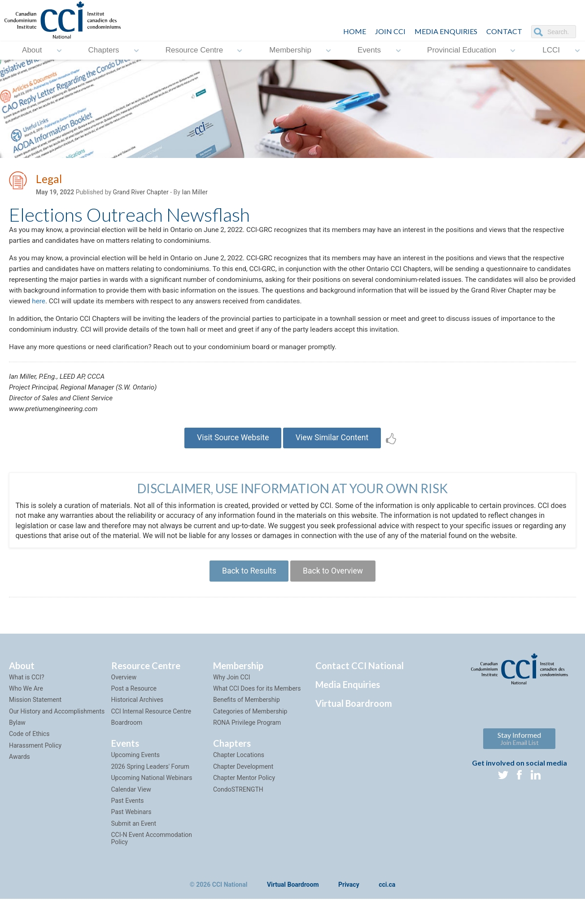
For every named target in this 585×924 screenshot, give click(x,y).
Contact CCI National (360, 680)
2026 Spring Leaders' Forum (150, 781)
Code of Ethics (29, 749)
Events (369, 50)
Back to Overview (334, 585)
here (174, 307)
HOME (355, 31)
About (32, 50)
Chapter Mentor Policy (244, 793)
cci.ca (387, 900)
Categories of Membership (250, 726)
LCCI (551, 50)
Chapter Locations (239, 770)
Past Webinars (131, 827)
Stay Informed (519, 753)
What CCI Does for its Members (257, 703)
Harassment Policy (35, 760)
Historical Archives (138, 714)
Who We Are (26, 703)
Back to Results (247, 585)
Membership (290, 50)
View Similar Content (334, 450)
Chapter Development (243, 781)
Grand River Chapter (141, 193)
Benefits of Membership (247, 714)
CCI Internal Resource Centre (151, 726)
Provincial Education (462, 50)
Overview (124, 692)
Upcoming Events (135, 770)
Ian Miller (194, 193)
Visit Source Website (231, 450)
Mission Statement (35, 714)
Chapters (104, 50)
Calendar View (131, 804)
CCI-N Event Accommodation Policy (152, 853)
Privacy (349, 900)
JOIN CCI (390, 31)
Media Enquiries (446, 31)
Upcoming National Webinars (152, 793)
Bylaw (17, 737)
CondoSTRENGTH (238, 804)
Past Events (128, 815)
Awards (20, 771)
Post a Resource (134, 703)
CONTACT (504, 31)
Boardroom (127, 737)
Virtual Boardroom (354, 718)
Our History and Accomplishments (57, 726)
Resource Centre (194, 50)
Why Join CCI (232, 692)
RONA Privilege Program (247, 737)
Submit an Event (134, 838)
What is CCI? (27, 692)
